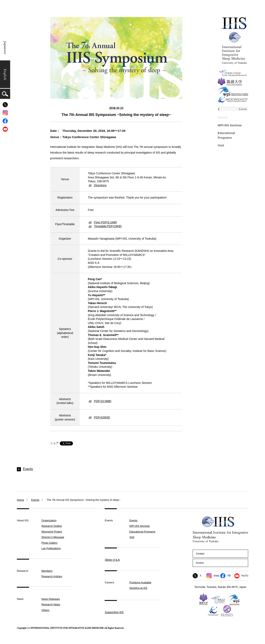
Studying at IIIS (138, 588)
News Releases (51, 599)
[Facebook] (5, 121)
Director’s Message (53, 537)
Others (45, 610)
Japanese (5, 48)
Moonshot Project (52, 532)
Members (47, 571)
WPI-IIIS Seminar (230, 125)
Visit (221, 145)
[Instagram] (5, 113)
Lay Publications (51, 548)
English (5, 75)
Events (223, 117)
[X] (5, 105)
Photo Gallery (49, 543)
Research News (51, 604)
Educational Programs (142, 532)
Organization (49, 520)
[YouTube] (5, 129)
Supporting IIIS (114, 612)
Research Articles (52, 576)
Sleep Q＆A (112, 560)
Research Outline (52, 526)
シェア (54, 443)
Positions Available (140, 582)
